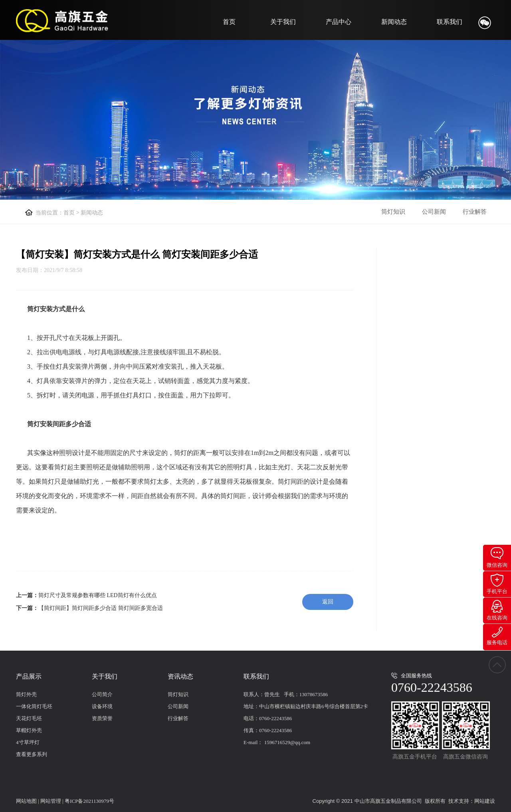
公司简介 (102, 694)
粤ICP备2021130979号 (89, 801)
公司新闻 (434, 212)
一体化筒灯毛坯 (34, 706)
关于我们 (283, 22)
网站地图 (26, 801)
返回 (328, 602)
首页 (229, 22)
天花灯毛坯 (29, 718)
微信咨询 (497, 558)
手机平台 (497, 584)
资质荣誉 (102, 718)
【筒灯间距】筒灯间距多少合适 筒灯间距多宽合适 (101, 608)
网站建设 (485, 801)
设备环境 (102, 706)
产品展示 (29, 676)
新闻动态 (394, 22)
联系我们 (450, 22)
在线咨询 (497, 610)
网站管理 (51, 801)
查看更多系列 (32, 754)
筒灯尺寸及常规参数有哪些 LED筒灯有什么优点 (98, 595)
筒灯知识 (393, 212)
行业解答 (475, 212)
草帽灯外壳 (29, 730)
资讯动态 (180, 676)
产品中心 (339, 22)
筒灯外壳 (26, 694)
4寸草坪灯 (28, 742)
